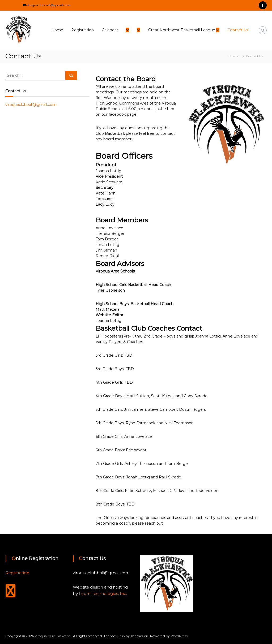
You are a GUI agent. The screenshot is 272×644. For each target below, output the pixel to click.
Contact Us (238, 30)
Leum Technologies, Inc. (103, 593)
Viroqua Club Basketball (53, 636)
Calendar (110, 30)
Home (57, 30)
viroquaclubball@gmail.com (31, 105)
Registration (82, 30)
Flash (121, 636)
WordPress (179, 636)
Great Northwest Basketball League (182, 30)
